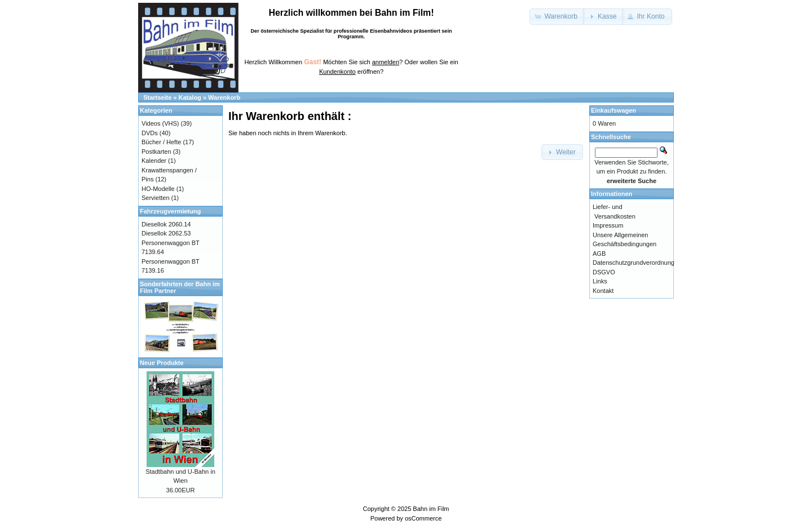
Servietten (156, 198)
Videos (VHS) (160, 123)
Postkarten (156, 152)
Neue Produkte (162, 363)
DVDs (150, 133)
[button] (557, 17)
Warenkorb (224, 97)
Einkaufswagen (614, 110)
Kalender (154, 161)
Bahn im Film (431, 509)
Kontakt (603, 291)
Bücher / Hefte (161, 142)
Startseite (157, 97)
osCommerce (423, 518)
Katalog (190, 97)
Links (600, 281)
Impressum (608, 225)
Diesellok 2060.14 (166, 224)
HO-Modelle (158, 189)
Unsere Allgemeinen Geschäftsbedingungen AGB (625, 244)
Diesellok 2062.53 (166, 233)
